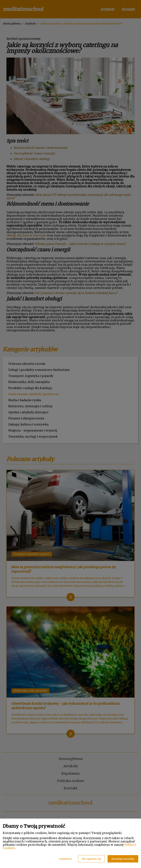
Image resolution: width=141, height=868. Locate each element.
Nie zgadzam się (91, 859)
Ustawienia (65, 859)
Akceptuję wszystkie (123, 859)
